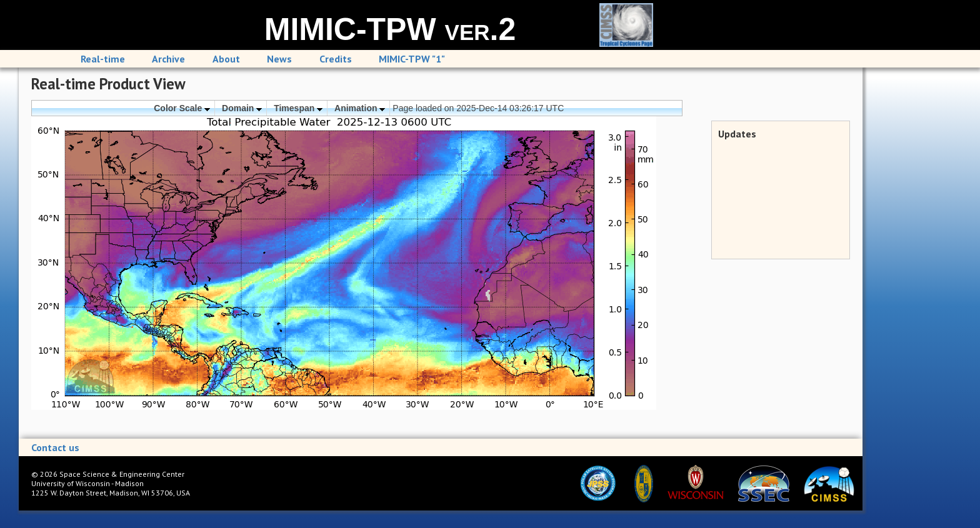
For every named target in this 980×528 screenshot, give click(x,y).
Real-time (103, 59)
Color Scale (182, 108)
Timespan (298, 108)
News (279, 59)
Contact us (55, 447)
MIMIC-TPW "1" (412, 59)
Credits (336, 59)
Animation (360, 108)
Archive (168, 59)
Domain (242, 108)
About (226, 59)
